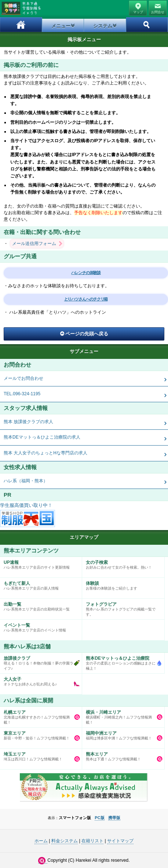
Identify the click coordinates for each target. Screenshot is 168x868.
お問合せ (158, 12)
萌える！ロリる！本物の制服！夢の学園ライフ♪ (39, 662)
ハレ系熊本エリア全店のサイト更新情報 (39, 563)
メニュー (61, 26)
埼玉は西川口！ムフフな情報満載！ (39, 755)
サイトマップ (120, 841)
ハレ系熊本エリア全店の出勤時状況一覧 (39, 605)
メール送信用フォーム (34, 244)
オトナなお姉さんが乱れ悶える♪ (39, 680)
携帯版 (114, 818)
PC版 (99, 818)
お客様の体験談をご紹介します (121, 584)
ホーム (21, 25)
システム (103, 26)
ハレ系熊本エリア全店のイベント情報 (39, 626)
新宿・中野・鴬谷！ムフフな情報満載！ (39, 734)
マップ (138, 12)
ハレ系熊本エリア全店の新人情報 (39, 584)
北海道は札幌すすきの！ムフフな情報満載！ (39, 716)
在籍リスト (92, 841)
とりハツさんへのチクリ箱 (86, 299)
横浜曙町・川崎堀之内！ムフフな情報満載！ (121, 716)
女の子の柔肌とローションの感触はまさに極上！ (121, 662)
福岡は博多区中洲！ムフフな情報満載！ (121, 734)
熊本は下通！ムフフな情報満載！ (121, 755)
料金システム (65, 841)
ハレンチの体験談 (86, 273)
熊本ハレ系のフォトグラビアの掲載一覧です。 (121, 608)
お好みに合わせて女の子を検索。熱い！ (121, 563)
